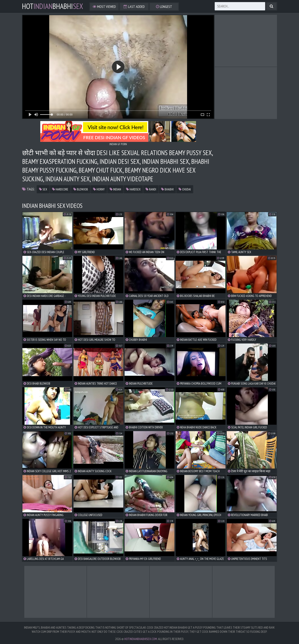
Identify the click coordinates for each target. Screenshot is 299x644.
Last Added (134, 7)
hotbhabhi (53, 6)
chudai (185, 189)
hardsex (133, 189)
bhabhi (167, 189)
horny (99, 189)
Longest (164, 7)
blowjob (81, 189)
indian (115, 189)
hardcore (60, 189)
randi (151, 189)
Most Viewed (104, 7)
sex (43, 189)
